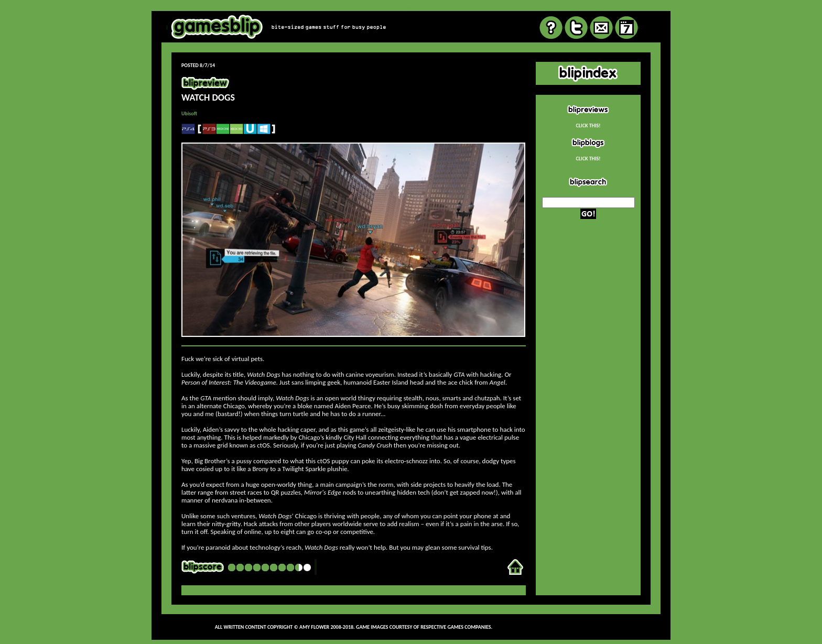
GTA (459, 374)
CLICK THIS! (588, 125)
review (411, 8)
